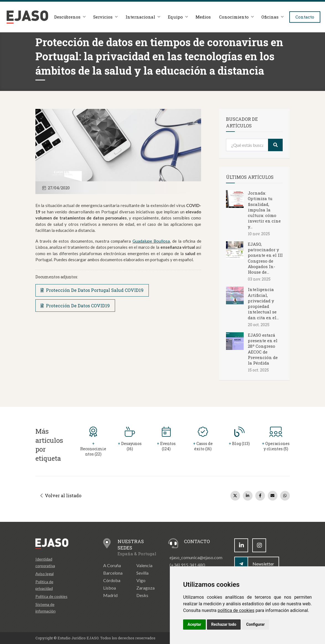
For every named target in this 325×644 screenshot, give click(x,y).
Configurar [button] (255, 624)
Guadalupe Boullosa (151, 241)
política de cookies (236, 610)
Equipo (178, 17)
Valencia (144, 565)
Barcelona (113, 573)
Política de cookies (51, 596)
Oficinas (274, 17)
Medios (206, 17)
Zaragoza (145, 588)
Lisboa (110, 588)
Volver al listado (61, 495)
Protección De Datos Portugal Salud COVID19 (92, 290)
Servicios (105, 17)
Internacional (143, 17)
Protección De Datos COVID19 (75, 306)
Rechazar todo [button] (224, 624)
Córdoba (112, 580)
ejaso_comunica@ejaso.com (196, 557)
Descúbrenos (69, 17)
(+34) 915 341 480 (187, 565)
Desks (142, 595)
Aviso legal (45, 574)
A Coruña (112, 565)
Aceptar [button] (194, 624)
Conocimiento (237, 17)
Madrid (110, 595)
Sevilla (142, 573)
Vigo (141, 580)
